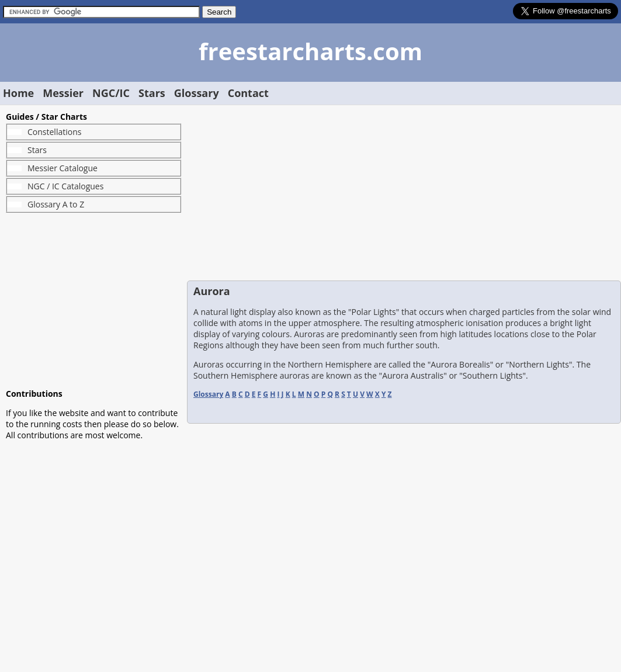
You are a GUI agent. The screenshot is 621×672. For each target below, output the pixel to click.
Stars (152, 93)
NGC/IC (111, 93)
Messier (63, 93)
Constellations (54, 132)
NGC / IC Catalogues (65, 186)
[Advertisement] (93, 300)
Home (18, 93)
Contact (248, 93)
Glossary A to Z (56, 204)
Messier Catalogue (63, 168)
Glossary (197, 93)
